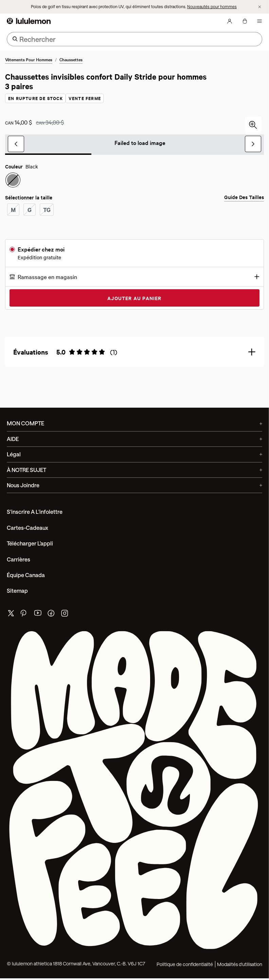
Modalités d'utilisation (240, 965)
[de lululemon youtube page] (38, 615)
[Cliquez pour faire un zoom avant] (253, 125)
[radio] (13, 180)
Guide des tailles (244, 198)
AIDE (134, 439)
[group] (134, 144)
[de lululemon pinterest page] (24, 615)
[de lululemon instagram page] (65, 615)
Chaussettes (71, 60)
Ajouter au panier (134, 298)
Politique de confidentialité (185, 965)
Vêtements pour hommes (29, 60)
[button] (134, 277)
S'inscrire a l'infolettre (35, 512)
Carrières (19, 560)
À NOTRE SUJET (134, 470)
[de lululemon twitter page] (11, 614)
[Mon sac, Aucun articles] (245, 21)
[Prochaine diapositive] (253, 144)
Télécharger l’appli (30, 544)
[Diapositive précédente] (16, 144)
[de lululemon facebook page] (52, 615)
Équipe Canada (26, 575)
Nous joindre (134, 485)
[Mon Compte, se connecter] (230, 21)
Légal (134, 454)
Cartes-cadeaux (28, 528)
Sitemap (17, 591)
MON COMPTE (134, 423)
